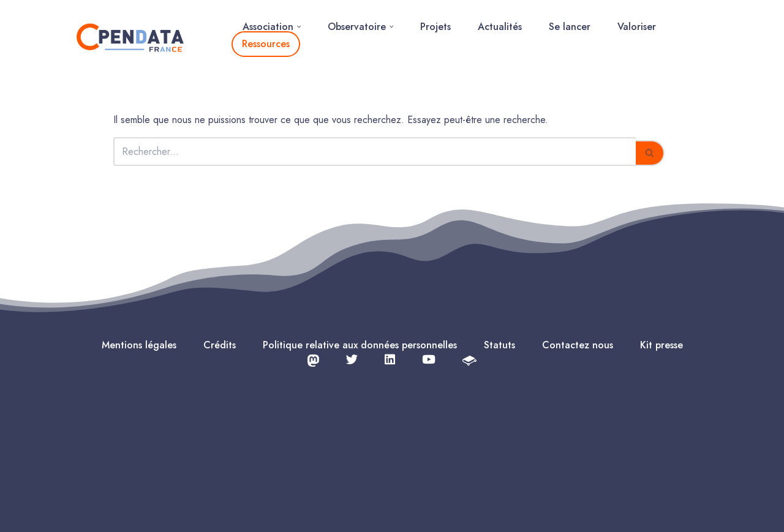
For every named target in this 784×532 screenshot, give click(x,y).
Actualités (500, 27)
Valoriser (637, 27)
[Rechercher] (375, 152)
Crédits (220, 345)
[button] (299, 27)
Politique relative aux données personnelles (360, 345)
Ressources (266, 44)
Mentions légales (139, 345)
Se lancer (570, 27)
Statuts (499, 345)
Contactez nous (578, 345)
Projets (435, 27)
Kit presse (661, 345)
